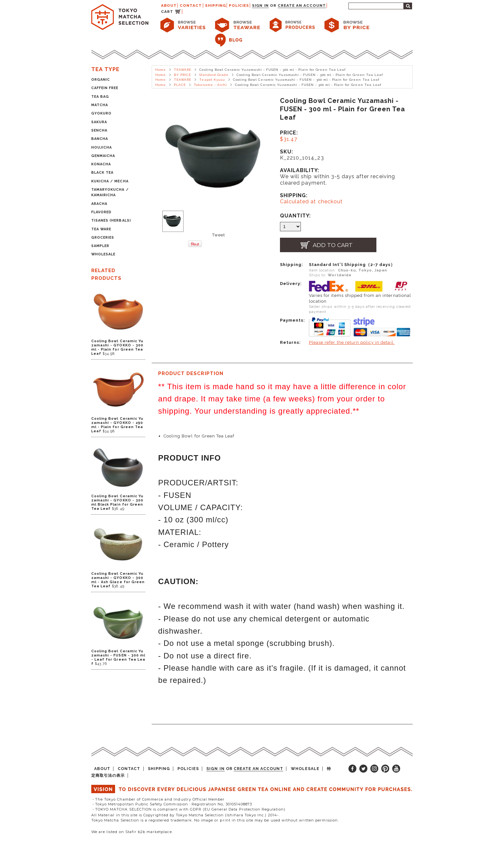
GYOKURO (101, 113)
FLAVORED (101, 212)
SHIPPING (216, 5)
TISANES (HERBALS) (111, 220)
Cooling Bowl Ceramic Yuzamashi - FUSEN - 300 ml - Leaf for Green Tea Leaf (118, 657)
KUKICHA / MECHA (110, 181)
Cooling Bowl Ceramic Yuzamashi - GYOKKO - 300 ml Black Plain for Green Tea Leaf (117, 502)
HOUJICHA (102, 147)
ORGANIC (101, 80)
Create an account (302, 5)
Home (161, 70)
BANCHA (100, 139)
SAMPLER (100, 246)
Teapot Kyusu (212, 80)
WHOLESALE (103, 254)
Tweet (219, 235)
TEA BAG (100, 97)
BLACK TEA (102, 173)
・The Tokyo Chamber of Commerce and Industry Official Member (158, 799)
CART (167, 12)
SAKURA (99, 122)
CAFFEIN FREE (105, 88)
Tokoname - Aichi (210, 85)
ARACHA (99, 204)
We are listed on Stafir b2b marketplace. (132, 832)
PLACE (180, 85)
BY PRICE (182, 75)
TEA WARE (101, 229)
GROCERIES (103, 238)
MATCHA (100, 105)
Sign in (260, 5)
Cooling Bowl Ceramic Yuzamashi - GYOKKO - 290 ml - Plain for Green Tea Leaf (117, 425)
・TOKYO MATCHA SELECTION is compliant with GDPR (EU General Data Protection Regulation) (188, 809)
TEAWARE (183, 70)
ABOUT (169, 5)
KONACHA (101, 164)
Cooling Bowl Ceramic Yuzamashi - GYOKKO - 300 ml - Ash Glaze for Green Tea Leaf (118, 580)
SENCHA (99, 130)
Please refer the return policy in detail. (352, 342)
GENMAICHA (103, 156)
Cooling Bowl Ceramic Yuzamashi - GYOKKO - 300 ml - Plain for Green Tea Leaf (117, 347)
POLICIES (239, 5)
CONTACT (191, 5)
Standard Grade (214, 75)
